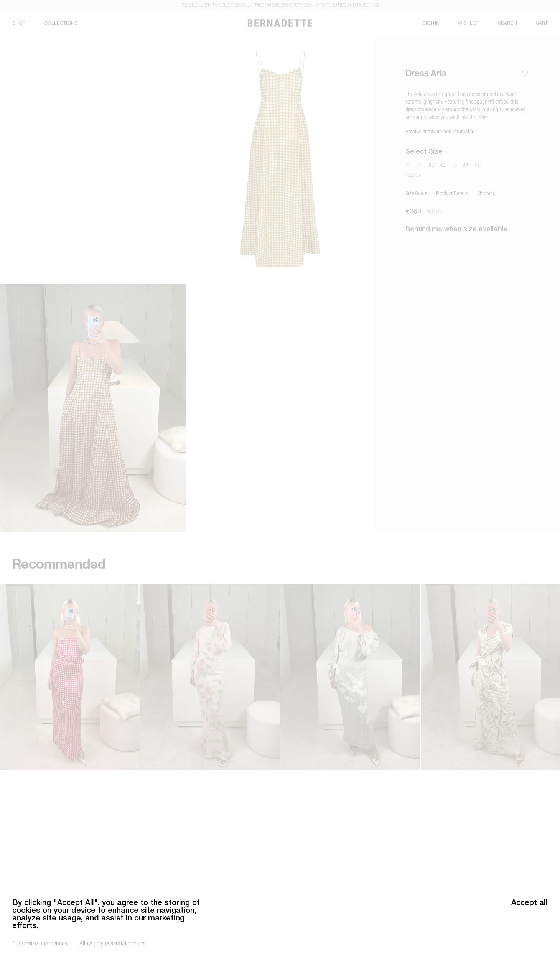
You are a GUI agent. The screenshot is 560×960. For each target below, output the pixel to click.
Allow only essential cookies (113, 943)
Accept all (530, 902)
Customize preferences (40, 943)
